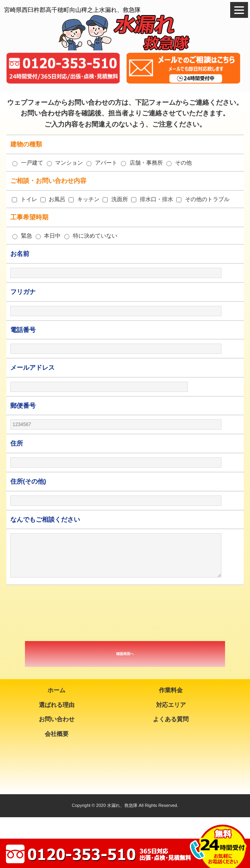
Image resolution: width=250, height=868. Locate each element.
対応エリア (171, 705)
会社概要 (57, 734)
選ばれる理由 (57, 705)
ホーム (56, 690)
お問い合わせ (57, 719)
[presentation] (125, 613)
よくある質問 (171, 719)
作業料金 (171, 690)
